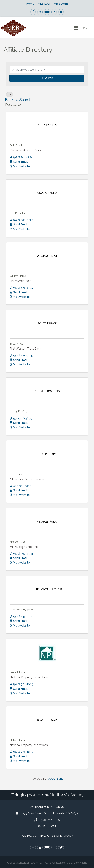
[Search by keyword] (47, 70)
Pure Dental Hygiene (21, 610)
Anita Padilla (16, 146)
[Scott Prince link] (47, 324)
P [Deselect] (10, 95)
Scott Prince (16, 344)
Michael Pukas (18, 542)
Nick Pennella (17, 213)
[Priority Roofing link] (47, 391)
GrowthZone (55, 779)
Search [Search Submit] (47, 78)
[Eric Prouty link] (47, 454)
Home (30, 4)
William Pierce (18, 276)
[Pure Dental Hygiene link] (47, 589)
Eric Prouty (16, 474)
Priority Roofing (18, 411)
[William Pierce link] (47, 256)
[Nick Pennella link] (47, 193)
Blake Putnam (17, 740)
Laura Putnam (17, 672)
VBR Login (61, 4)
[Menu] (81, 28)
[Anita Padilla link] (47, 125)
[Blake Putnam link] (47, 720)
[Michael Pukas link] (47, 522)
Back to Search (18, 100)
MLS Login (45, 4)
